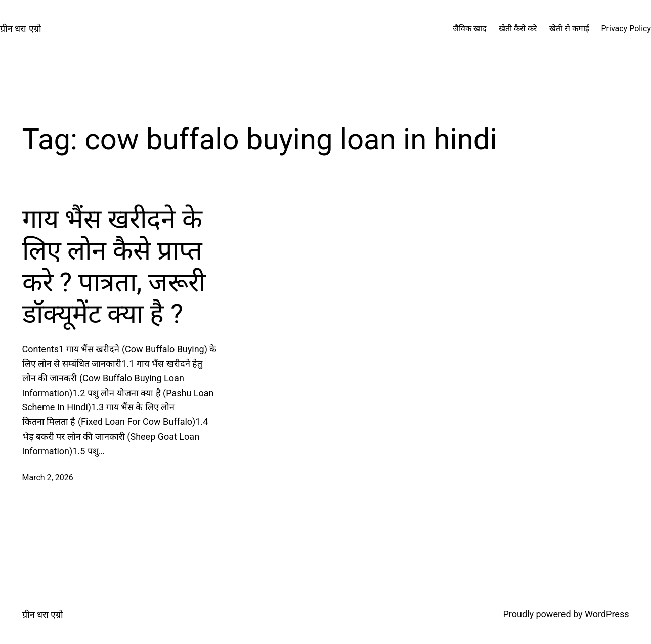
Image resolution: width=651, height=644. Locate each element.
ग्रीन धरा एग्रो (21, 29)
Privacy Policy (626, 29)
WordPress (607, 614)
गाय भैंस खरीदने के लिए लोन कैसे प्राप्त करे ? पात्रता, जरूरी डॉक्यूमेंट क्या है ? (114, 267)
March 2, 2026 (48, 477)
